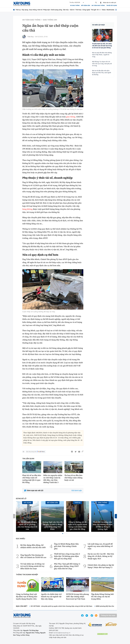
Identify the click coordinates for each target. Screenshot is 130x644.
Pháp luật (46, 10)
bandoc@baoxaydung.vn (62, 633)
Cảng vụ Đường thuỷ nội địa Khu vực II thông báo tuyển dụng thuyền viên (27, 597)
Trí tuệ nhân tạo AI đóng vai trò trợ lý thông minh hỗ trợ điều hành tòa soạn (32, 566)
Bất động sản (86, 6)
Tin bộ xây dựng (112, 6)
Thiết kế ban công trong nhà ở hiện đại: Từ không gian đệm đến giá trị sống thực (67, 556)
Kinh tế (40, 10)
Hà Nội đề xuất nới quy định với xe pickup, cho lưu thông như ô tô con (27, 526)
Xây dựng (25, 10)
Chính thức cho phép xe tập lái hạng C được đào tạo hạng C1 (101, 566)
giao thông (71, 117)
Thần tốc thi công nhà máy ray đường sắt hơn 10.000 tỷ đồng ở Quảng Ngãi (103, 526)
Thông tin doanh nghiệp (27, 575)
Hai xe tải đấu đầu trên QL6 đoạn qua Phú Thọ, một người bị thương (102, 73)
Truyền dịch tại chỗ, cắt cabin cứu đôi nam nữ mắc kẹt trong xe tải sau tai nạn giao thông (102, 46)
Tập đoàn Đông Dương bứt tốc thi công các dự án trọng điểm (102, 597)
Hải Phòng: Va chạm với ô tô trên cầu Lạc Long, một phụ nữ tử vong (102, 64)
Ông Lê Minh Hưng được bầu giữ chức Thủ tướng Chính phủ (66, 546)
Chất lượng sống (56, 10)
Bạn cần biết (22, 606)
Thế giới (94, 10)
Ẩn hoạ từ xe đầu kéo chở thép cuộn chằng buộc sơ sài (73, 478)
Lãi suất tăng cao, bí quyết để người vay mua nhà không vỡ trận (100, 546)
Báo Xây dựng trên (36, 452)
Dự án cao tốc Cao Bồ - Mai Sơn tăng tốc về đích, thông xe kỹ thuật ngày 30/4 (101, 556)
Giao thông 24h (50, 20)
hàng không (27, 209)
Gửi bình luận (77, 491)
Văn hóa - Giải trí (69, 10)
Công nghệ (86, 10)
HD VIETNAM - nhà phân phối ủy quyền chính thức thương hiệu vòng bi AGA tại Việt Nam (61, 606)
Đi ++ (99, 10)
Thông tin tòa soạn (108, 616)
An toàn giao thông (98, 6)
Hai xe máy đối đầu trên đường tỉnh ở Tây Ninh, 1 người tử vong (102, 55)
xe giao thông (75, 6)
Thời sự (18, 10)
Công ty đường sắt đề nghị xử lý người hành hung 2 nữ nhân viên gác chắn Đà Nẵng (78, 526)
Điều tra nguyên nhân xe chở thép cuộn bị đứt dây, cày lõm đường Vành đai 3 (53, 479)
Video (104, 10)
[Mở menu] (116, 10)
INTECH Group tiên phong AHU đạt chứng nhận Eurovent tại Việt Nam (77, 597)
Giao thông (33, 10)
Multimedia (110, 10)
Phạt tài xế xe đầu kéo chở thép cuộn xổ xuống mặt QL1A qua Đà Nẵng (32, 479)
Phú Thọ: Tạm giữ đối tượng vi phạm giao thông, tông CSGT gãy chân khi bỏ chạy (67, 566)
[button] (63, 534)
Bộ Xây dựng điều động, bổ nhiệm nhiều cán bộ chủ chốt (33, 546)
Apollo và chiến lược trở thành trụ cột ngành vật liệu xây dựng (51, 597)
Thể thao (78, 10)
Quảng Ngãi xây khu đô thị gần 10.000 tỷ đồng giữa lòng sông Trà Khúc (52, 526)
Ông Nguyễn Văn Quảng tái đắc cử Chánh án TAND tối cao (33, 556)
